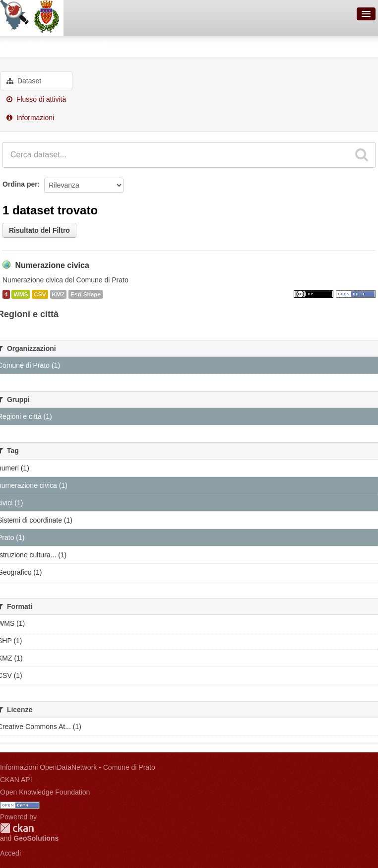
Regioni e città (72, 45)
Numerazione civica (52, 265)
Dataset (24, 81)
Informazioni (30, 118)
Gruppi (15, 45)
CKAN (17, 828)
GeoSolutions (36, 838)
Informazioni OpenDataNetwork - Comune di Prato (78, 767)
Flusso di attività (36, 99)
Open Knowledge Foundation (45, 792)
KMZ (59, 294)
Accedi (10, 853)
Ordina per (20, 184)
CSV (40, 294)
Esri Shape (86, 294)
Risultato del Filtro (39, 230)
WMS (21, 294)
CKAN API (16, 780)
